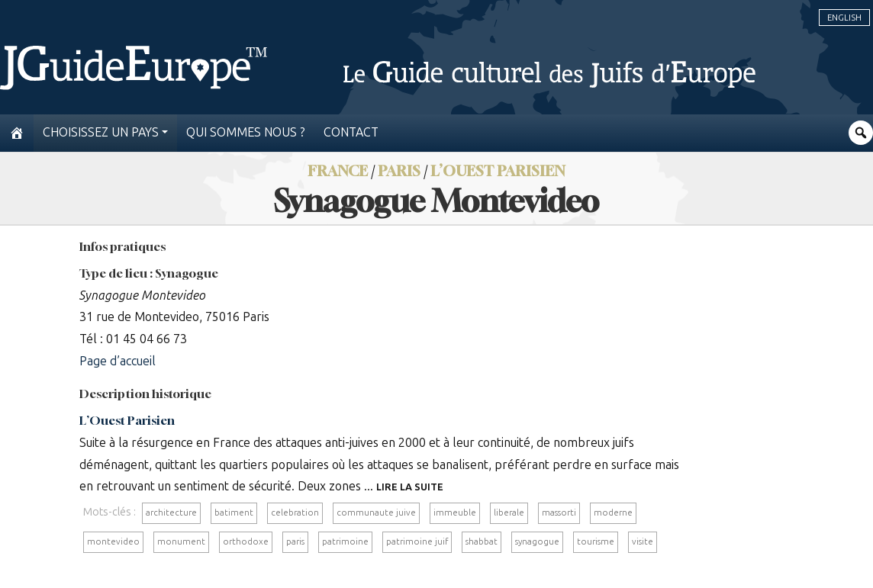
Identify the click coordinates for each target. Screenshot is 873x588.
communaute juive (376, 512)
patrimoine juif (417, 541)
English (844, 18)
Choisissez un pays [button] (101, 132)
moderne (613, 512)
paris (295, 541)
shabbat (482, 541)
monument (181, 541)
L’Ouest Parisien (498, 170)
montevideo (113, 541)
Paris (399, 170)
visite (643, 541)
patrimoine (345, 541)
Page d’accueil (118, 361)
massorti (559, 512)
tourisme (596, 541)
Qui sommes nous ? (246, 132)
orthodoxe (246, 541)
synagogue (537, 541)
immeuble (455, 512)
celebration (295, 512)
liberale (509, 512)
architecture (171, 512)
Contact (351, 132)
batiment (234, 512)
